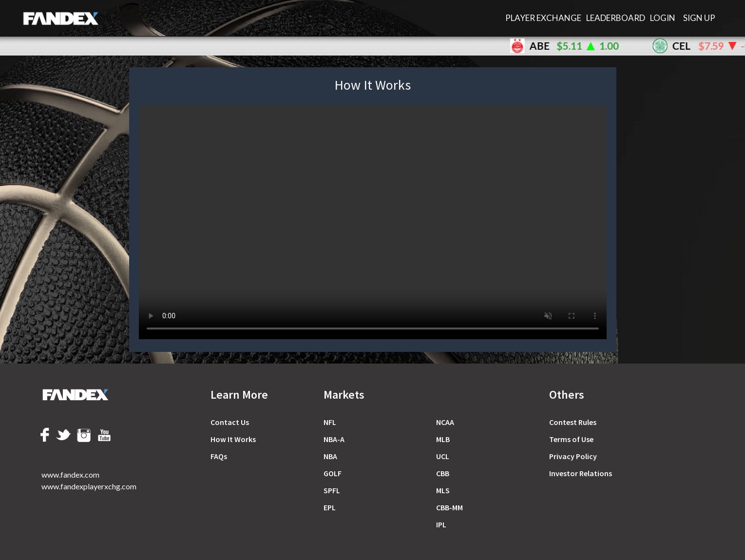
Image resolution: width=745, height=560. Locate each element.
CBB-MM (449, 507)
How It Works (233, 439)
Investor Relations (581, 473)
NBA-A (334, 439)
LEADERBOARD (616, 18)
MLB (443, 439)
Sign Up (699, 18)
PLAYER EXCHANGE (543, 18)
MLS (443, 490)
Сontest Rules (573, 422)
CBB (443, 473)
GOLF (333, 473)
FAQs (219, 456)
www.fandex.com (70, 474)
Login (663, 18)
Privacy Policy (573, 456)
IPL (441, 524)
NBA (330, 456)
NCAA (445, 422)
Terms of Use (571, 439)
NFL (330, 422)
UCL (443, 456)
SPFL (332, 490)
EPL (330, 507)
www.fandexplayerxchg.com (89, 486)
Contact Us (230, 422)
